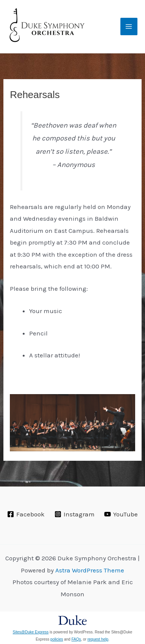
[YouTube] (121, 514)
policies (57, 639)
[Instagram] (75, 514)
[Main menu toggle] (129, 27)
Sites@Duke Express (31, 632)
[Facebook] (26, 514)
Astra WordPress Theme (90, 570)
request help (98, 639)
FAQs (76, 639)
